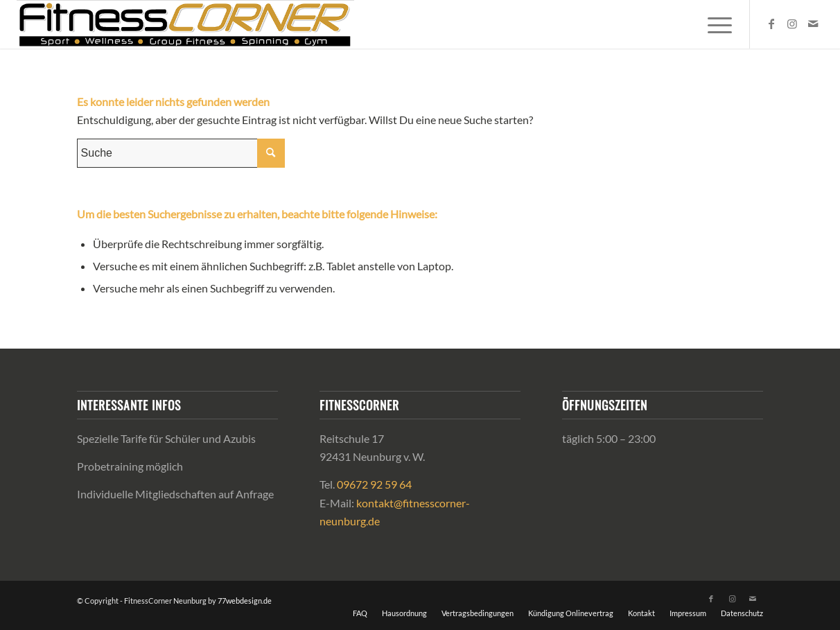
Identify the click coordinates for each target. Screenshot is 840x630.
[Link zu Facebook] (771, 24)
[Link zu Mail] (813, 24)
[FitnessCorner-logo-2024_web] (185, 24)
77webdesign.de (245, 601)
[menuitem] (715, 24)
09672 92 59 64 (374, 484)
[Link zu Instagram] (792, 24)
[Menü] (715, 24)
